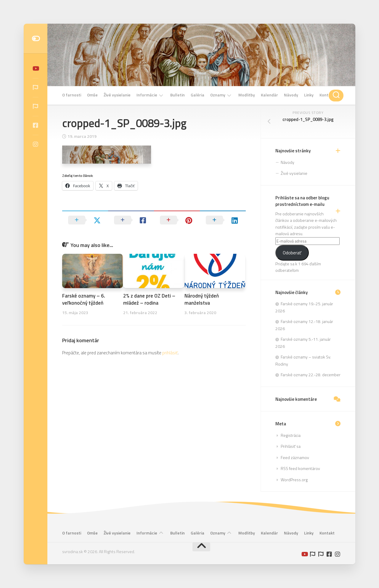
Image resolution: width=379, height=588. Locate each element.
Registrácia (291, 435)
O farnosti (72, 95)
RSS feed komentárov (300, 468)
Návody (291, 95)
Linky (309, 95)
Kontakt (327, 95)
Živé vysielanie (117, 95)
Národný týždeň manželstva (202, 299)
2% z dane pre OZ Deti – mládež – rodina (149, 299)
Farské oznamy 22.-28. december (311, 375)
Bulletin (178, 95)
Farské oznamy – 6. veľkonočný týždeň (84, 299)
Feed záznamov (295, 457)
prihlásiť (170, 353)
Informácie (147, 95)
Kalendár (269, 95)
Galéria (197, 95)
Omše (92, 95)
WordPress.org (294, 480)
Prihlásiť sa (291, 446)
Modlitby (247, 95)
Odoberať (292, 253)
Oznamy (218, 95)
